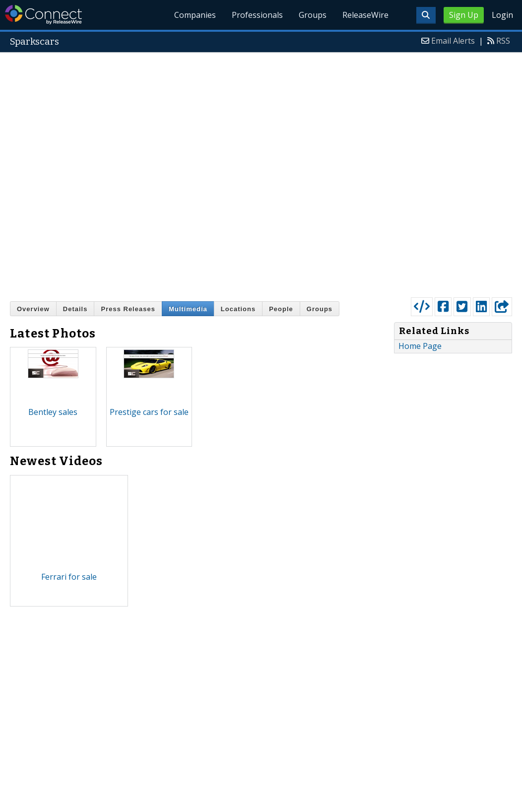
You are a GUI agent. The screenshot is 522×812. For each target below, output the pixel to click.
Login (502, 15)
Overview (33, 309)
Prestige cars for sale (149, 412)
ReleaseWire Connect (43, 15)
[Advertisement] (142, 173)
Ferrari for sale (69, 577)
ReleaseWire (365, 15)
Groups (313, 15)
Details (75, 309)
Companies (195, 15)
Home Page (420, 346)
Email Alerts (453, 41)
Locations (238, 309)
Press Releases (128, 309)
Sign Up (464, 15)
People (281, 309)
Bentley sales (53, 412)
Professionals (257, 15)
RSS (503, 41)
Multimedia (188, 309)
